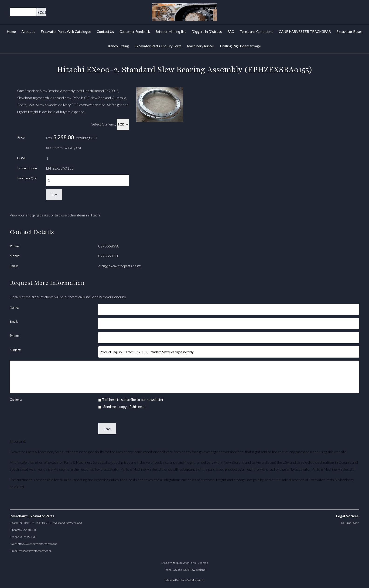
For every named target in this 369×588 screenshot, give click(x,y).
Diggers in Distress (207, 31)
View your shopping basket (30, 215)
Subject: (15, 350)
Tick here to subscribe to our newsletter (131, 400)
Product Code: (27, 168)
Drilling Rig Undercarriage (240, 46)
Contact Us (105, 31)
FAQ (231, 31)
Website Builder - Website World (184, 580)
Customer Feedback (135, 31)
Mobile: (15, 256)
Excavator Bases (349, 31)
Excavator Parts (186, 563)
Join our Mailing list (171, 31)
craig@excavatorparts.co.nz (120, 266)
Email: (14, 266)
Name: (14, 307)
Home (11, 31)
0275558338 (109, 246)
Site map (203, 563)
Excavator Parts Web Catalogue (66, 31)
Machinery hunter (201, 46)
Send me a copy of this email (122, 407)
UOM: (21, 158)
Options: (16, 400)
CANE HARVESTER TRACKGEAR (305, 31)
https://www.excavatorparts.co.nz (37, 544)
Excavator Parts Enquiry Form (158, 46)
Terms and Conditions (257, 31)
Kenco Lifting (119, 46)
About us (28, 31)
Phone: (15, 246)
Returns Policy (350, 523)
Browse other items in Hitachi (77, 215)
